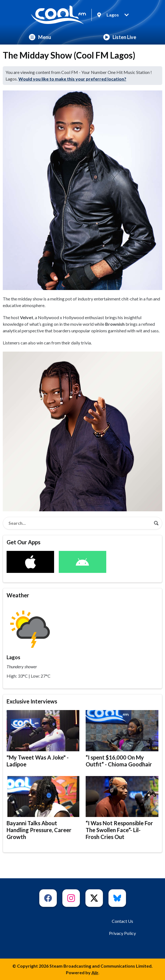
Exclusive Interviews (32, 701)
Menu (40, 37)
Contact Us (122, 921)
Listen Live (120, 37)
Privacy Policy (122, 933)
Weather (18, 595)
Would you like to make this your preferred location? (72, 79)
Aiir (95, 972)
